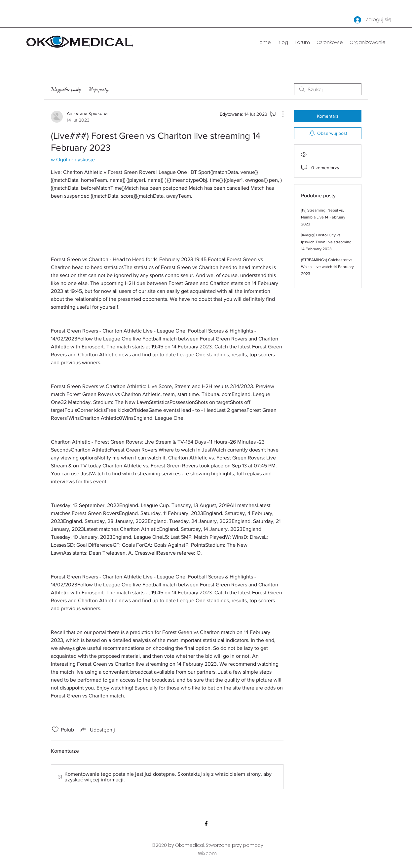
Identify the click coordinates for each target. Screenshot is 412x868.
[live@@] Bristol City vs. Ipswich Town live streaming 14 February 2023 (326, 242)
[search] (328, 89)
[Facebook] (206, 824)
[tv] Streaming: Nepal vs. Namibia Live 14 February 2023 (323, 217)
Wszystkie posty (66, 89)
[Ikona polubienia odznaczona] (55, 730)
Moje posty (99, 89)
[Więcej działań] (280, 114)
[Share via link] (97, 730)
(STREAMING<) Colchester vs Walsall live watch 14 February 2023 (327, 267)
